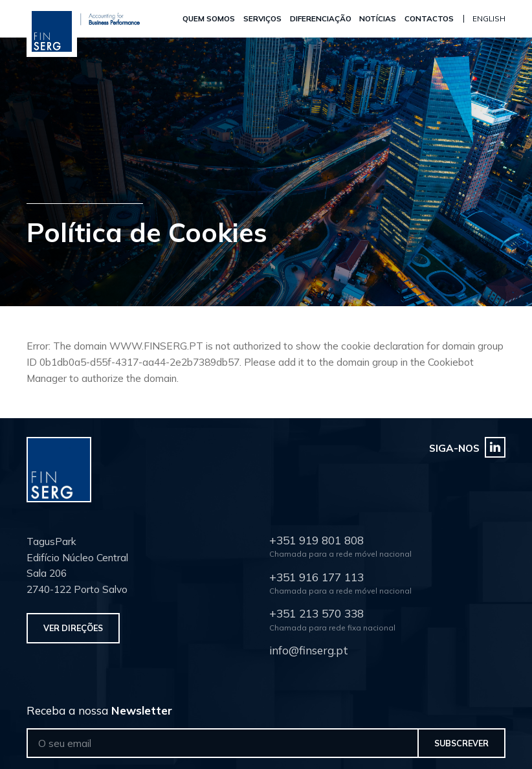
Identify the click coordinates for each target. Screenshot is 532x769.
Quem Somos (211, 18)
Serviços (264, 18)
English (489, 18)
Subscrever (461, 743)
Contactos (431, 18)
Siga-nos (467, 447)
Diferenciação (323, 18)
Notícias (380, 18)
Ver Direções (73, 628)
